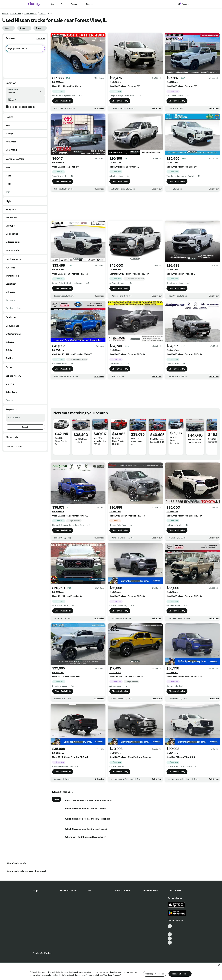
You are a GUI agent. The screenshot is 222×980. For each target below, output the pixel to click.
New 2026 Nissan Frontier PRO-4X (100, 441)
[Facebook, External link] (170, 930)
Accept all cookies (180, 974)
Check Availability (63, 101)
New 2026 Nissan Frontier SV (61, 441)
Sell (62, 4)
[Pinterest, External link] (170, 943)
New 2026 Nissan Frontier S (81, 440)
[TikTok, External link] (170, 926)
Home (5, 13)
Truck (42, 13)
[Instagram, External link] (170, 939)
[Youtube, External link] (170, 934)
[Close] (219, 965)
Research (75, 4)
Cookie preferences (155, 974)
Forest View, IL (30, 13)
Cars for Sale (16, 13)
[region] (111, 971)
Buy (52, 4)
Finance (90, 4)
